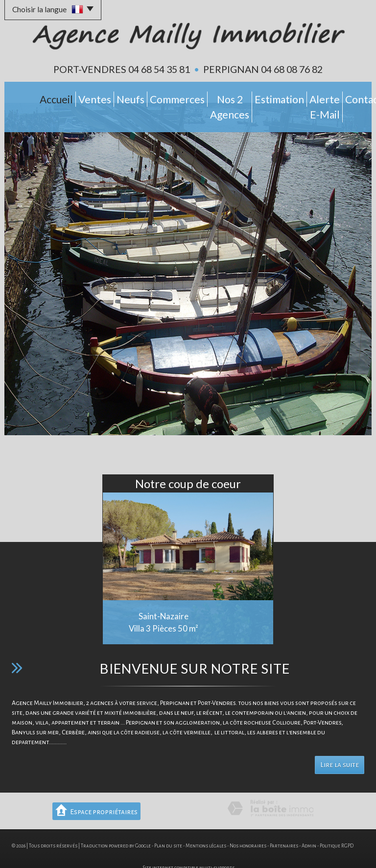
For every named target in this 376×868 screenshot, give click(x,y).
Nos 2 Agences (193, 97)
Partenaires (284, 826)
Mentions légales (206, 826)
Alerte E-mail (299, 97)
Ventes (64, 97)
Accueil (29, 97)
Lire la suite (340, 745)
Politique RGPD (337, 826)
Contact (346, 97)
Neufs (96, 97)
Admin (309, 826)
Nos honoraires (248, 826)
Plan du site (168, 826)
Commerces (137, 97)
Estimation (247, 97)
